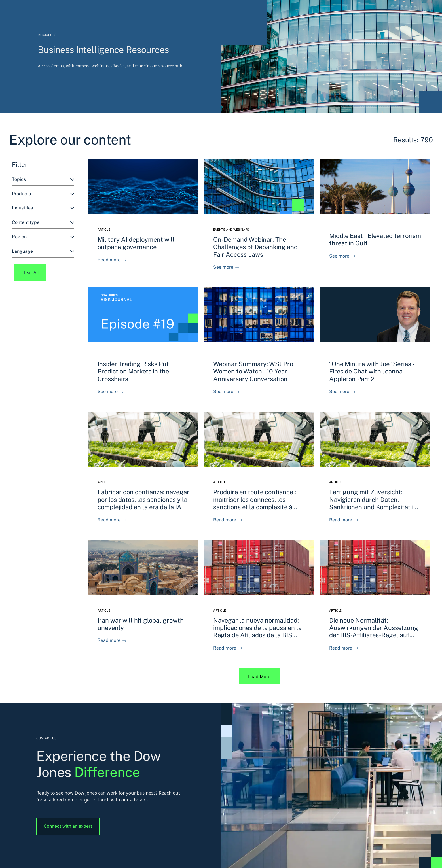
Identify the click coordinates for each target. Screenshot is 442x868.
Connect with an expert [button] (68, 826)
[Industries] (43, 208)
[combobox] (43, 180)
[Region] (43, 237)
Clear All (30, 273)
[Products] (43, 194)
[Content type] (43, 223)
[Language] (43, 252)
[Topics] (43, 180)
